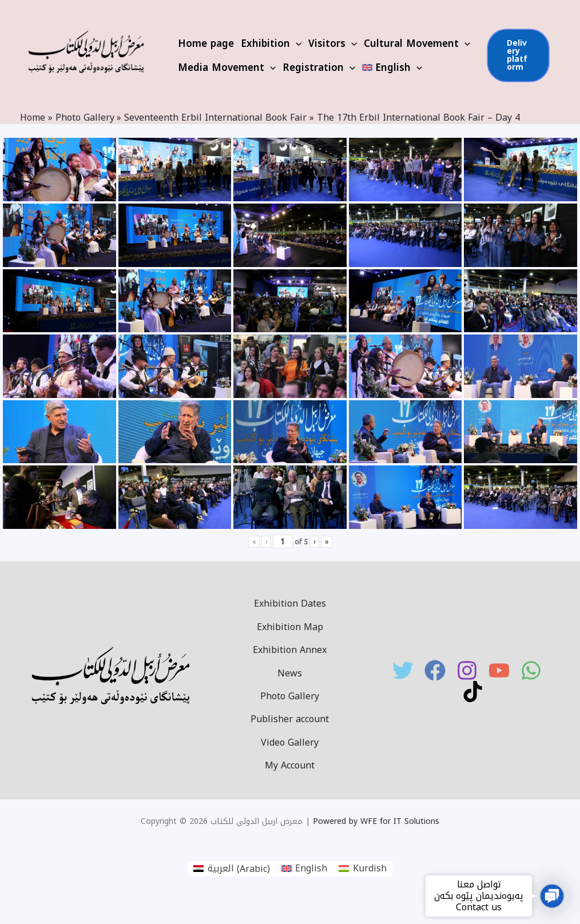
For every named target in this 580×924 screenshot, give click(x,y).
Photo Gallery (290, 696)
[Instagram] (467, 670)
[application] (296, 43)
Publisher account (290, 718)
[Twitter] (403, 670)
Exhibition (271, 43)
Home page (206, 43)
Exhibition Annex (290, 649)
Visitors (333, 43)
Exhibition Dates (290, 603)
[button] (552, 896)
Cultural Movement (417, 43)
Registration (319, 67)
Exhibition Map (290, 626)
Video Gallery (290, 742)
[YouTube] (499, 670)
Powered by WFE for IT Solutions (376, 821)
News (290, 673)
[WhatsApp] (531, 670)
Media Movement (227, 67)
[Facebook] (435, 670)
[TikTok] (473, 692)
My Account (290, 765)
